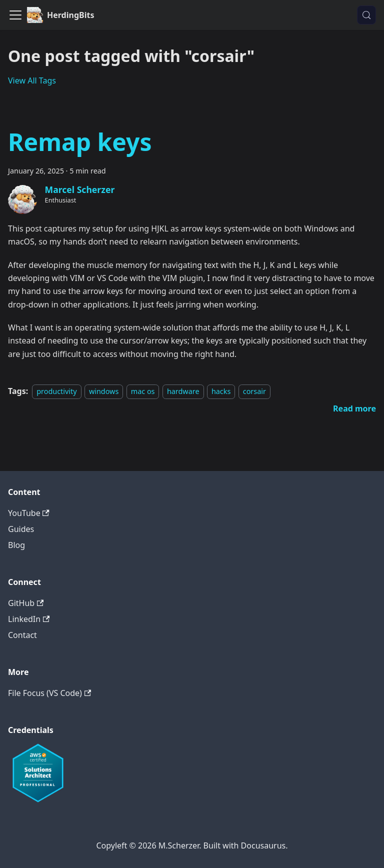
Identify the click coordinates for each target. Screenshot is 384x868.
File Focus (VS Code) (49, 693)
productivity (56, 391)
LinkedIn (29, 619)
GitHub (26, 603)
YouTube (29, 513)
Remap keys (80, 142)
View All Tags (32, 80)
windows (104, 391)
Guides (21, 529)
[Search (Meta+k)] (366, 15)
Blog (16, 545)
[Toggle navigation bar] (15, 15)
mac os (143, 391)
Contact (22, 635)
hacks (221, 391)
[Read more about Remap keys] (354, 408)
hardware (183, 391)
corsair (254, 391)
